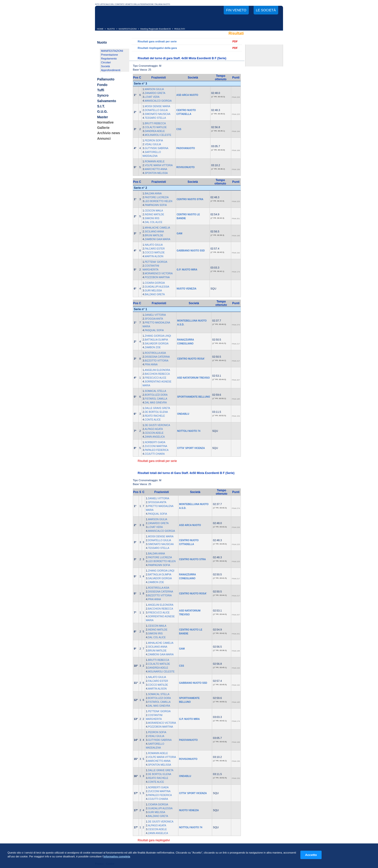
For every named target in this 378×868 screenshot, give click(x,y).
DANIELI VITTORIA (155, 315)
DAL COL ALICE (153, 222)
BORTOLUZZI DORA (156, 395)
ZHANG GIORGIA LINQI (158, 336)
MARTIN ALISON (154, 256)
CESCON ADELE (154, 433)
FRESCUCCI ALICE (155, 378)
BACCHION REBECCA (157, 374)
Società (105, 66)
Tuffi (101, 90)
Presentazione (109, 55)
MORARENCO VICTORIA (159, 273)
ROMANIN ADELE (155, 161)
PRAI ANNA (151, 365)
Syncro (103, 96)
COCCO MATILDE (155, 253)
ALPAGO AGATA (154, 429)
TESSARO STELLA (155, 118)
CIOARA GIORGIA (155, 283)
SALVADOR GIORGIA (157, 344)
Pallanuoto (106, 79)
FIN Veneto (236, 10)
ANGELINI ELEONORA (157, 370)
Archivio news (109, 133)
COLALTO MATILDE (156, 127)
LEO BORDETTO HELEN (158, 201)
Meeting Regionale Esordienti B (155, 29)
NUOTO (111, 29)
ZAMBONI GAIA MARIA (157, 239)
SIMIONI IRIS (152, 218)
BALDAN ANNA (153, 194)
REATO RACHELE (155, 416)
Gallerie (103, 128)
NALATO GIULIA (154, 245)
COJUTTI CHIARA (155, 454)
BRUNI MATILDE (154, 235)
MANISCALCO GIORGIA (158, 101)
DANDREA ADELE (155, 131)
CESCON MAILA (154, 211)
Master (103, 117)
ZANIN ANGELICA (155, 437)
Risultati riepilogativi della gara (157, 48)
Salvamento (107, 101)
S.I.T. (101, 106)
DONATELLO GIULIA (156, 110)
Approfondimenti (111, 70)
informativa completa (117, 856)
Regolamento (109, 59)
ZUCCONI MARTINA (156, 446)
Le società (266, 10)
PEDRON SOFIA (154, 141)
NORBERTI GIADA (155, 442)
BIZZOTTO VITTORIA (156, 361)
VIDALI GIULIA (153, 144)
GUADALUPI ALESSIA (157, 287)
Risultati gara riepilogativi (154, 840)
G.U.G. (102, 112)
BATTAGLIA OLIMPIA (156, 340)
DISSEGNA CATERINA (157, 357)
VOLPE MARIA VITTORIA (159, 165)
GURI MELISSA (153, 291)
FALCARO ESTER (155, 249)
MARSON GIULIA (154, 89)
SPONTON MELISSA (156, 173)
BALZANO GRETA (155, 294)
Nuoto (102, 42)
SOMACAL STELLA (155, 391)
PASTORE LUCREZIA (157, 197)
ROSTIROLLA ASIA (155, 353)
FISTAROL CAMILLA (156, 399)
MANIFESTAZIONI (128, 29)
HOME (100, 29)
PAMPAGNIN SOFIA (156, 205)
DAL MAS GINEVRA (156, 403)
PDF (235, 41)
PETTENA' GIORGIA (156, 262)
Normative (105, 122)
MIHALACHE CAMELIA (157, 228)
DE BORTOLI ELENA (156, 412)
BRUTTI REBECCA (155, 123)
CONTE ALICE (153, 420)
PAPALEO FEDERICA (157, 450)
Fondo (102, 85)
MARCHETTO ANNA (156, 169)
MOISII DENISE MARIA (157, 106)
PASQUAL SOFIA (154, 330)
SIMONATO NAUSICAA (157, 114)
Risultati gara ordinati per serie (157, 41)
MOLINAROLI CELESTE (158, 135)
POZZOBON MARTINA (157, 277)
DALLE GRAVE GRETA (157, 408)
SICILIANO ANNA (154, 232)
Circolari (106, 62)
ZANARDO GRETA (155, 93)
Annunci (104, 138)
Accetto (311, 855)
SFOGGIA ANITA (154, 319)
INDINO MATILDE (154, 214)
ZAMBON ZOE (153, 347)
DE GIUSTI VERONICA (157, 425)
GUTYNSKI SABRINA (156, 148)
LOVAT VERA (152, 97)
